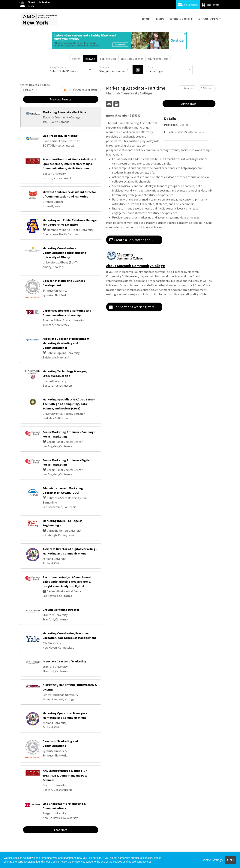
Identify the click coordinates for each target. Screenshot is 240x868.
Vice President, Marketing (60, 136)
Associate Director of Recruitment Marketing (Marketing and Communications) (66, 343)
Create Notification (85, 90)
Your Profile (181, 19)
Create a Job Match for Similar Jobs (136, 240)
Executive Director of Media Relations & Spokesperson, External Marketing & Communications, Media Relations (70, 164)
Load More (61, 830)
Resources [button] (208, 19)
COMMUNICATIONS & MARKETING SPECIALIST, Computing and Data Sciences (65, 775)
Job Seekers (188, 5)
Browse (90, 59)
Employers (211, 5)
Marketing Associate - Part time (64, 112)
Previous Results (61, 99)
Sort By (27, 90)
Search (76, 59)
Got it (231, 860)
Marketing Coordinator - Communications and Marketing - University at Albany (65, 253)
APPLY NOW (189, 104)
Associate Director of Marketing (64, 661)
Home (145, 19)
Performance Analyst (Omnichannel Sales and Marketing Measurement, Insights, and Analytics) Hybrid (67, 581)
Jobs (160, 19)
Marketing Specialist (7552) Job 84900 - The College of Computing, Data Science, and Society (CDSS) (69, 404)
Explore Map (108, 59)
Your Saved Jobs (158, 59)
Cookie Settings (212, 860)
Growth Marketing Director (61, 610)
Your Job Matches (132, 59)
